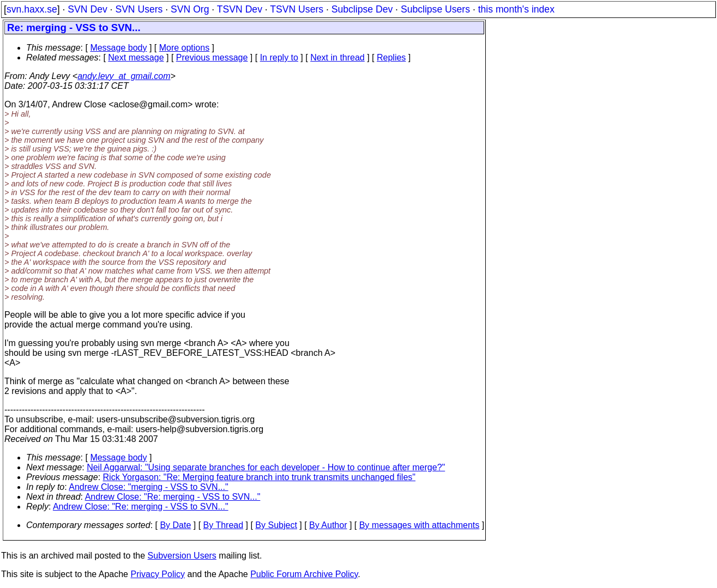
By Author (328, 525)
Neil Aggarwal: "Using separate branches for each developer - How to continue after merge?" (266, 467)
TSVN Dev (240, 9)
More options (185, 48)
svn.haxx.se (32, 9)
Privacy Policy (158, 574)
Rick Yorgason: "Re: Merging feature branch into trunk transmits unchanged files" (259, 477)
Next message (136, 57)
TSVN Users (297, 9)
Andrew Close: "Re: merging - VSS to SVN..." (173, 497)
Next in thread (338, 57)
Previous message (212, 57)
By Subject (276, 525)
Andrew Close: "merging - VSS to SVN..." (148, 487)
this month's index (516, 9)
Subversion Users (182, 556)
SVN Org (190, 9)
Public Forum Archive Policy (304, 574)
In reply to (279, 57)
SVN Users (139, 9)
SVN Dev (87, 9)
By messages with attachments (420, 525)
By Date (175, 525)
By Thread (224, 525)
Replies (391, 57)
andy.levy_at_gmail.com (124, 76)
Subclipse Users (435, 9)
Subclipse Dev (362, 9)
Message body (118, 48)
